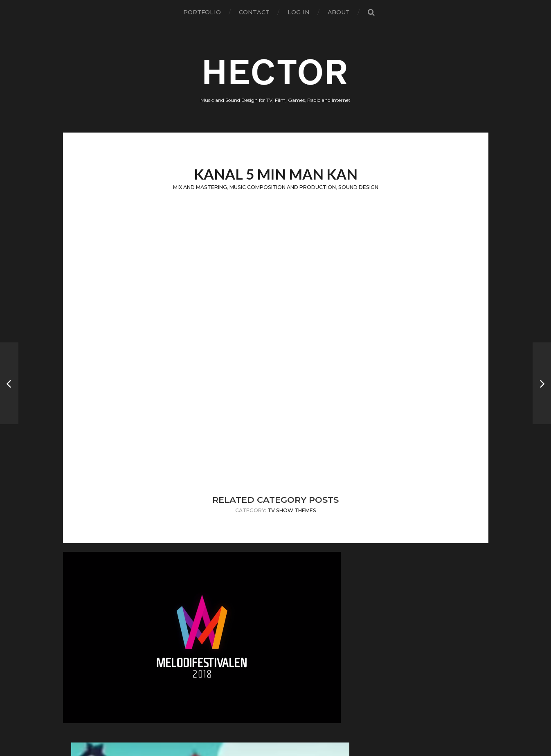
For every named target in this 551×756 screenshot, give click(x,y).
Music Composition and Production (283, 187)
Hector (290, 720)
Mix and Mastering (200, 187)
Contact (254, 12)
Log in (299, 12)
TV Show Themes (292, 510)
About (339, 12)
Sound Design (358, 187)
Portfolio (202, 12)
